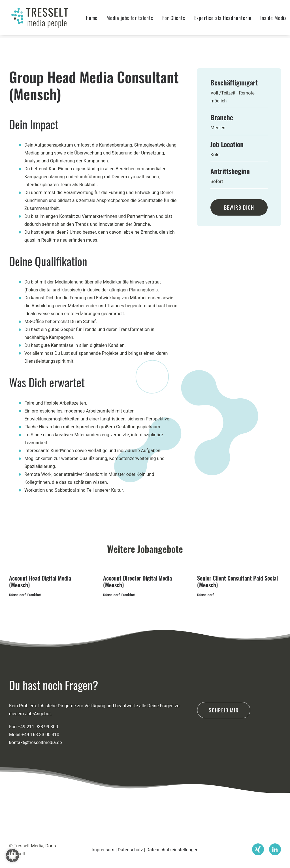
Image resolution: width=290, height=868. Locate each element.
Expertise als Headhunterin (228, 19)
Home (97, 19)
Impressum (103, 850)
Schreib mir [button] (224, 734)
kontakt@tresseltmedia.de (36, 766)
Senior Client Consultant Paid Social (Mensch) (237, 581)
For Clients (179, 19)
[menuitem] (97, 19)
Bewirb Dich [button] (239, 207)
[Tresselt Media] (41, 19)
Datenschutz (130, 850)
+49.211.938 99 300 (38, 750)
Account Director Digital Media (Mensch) (137, 581)
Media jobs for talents (135, 19)
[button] (258, 846)
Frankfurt (35, 595)
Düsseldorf (17, 595)
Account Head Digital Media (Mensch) (40, 581)
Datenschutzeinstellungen (172, 850)
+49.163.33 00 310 (40, 758)
